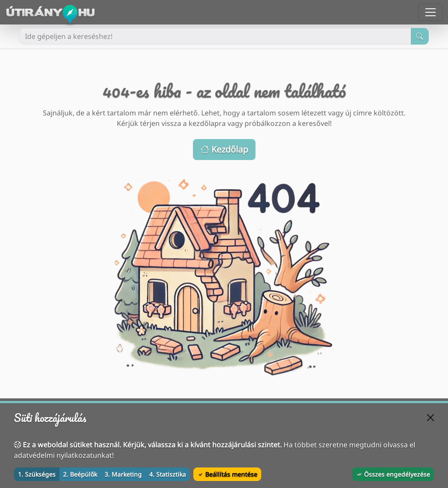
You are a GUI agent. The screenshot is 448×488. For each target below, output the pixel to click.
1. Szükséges (37, 474)
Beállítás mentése (227, 474)
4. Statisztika (168, 474)
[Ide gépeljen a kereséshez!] (215, 36)
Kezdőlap (224, 149)
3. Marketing (123, 474)
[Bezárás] (430, 418)
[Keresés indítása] (420, 36)
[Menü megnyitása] (430, 12)
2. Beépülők (80, 474)
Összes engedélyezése (393, 474)
